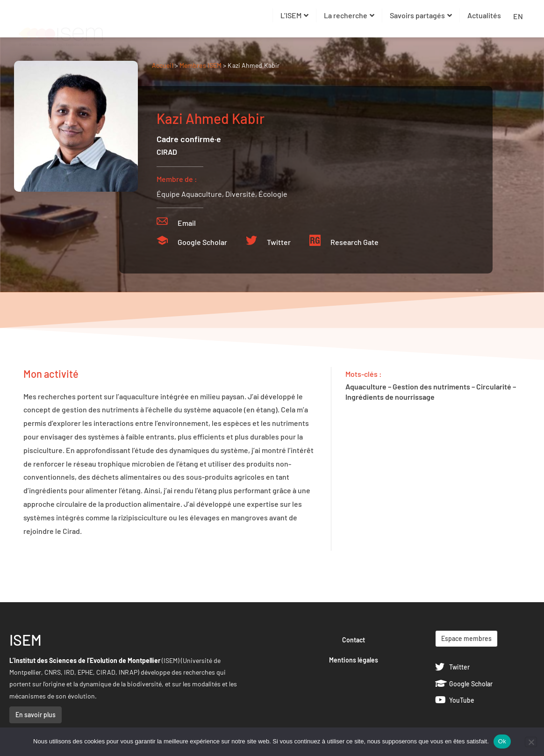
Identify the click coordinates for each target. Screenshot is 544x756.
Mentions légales (354, 660)
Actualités (484, 15)
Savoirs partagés (421, 15)
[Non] (531, 742)
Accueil (163, 65)
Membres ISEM (201, 65)
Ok (502, 741)
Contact (354, 640)
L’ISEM (294, 15)
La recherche (349, 15)
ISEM (25, 640)
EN (518, 16)
